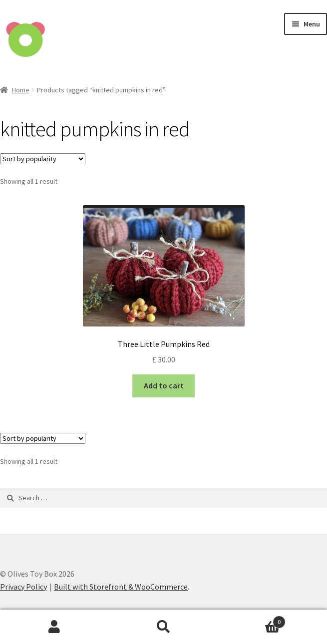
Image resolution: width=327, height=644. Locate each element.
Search (163, 627)
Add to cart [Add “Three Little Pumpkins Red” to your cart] (164, 385)
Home (21, 90)
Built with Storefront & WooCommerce (121, 587)
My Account (54, 627)
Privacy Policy (23, 587)
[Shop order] (43, 159)
